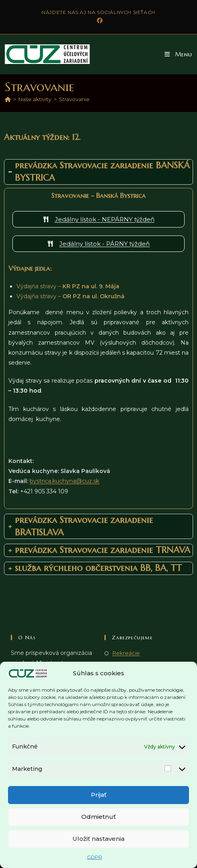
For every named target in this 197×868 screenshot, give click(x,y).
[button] (178, 54)
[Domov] (8, 99)
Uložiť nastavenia (98, 839)
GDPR (94, 857)
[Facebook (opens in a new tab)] (98, 20)
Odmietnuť (98, 817)
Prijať (99, 795)
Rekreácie (126, 653)
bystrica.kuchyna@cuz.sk (64, 481)
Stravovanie (74, 99)
